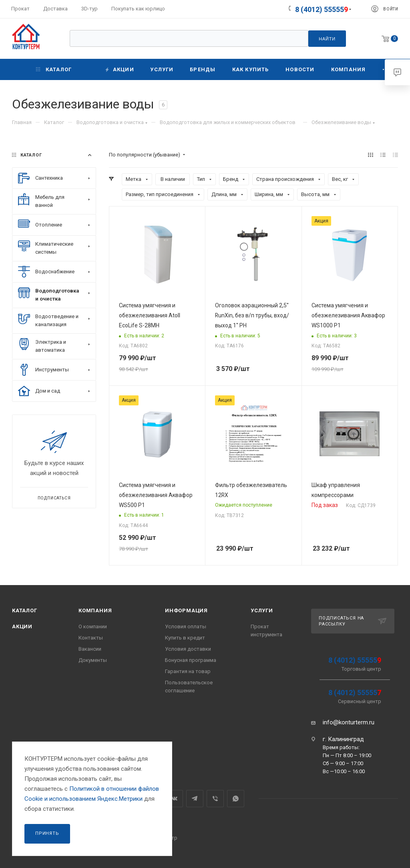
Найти (327, 39)
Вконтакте (174, 799)
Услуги (262, 610)
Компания (95, 610)
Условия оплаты (186, 626)
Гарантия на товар (188, 671)
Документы (93, 660)
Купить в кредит (185, 638)
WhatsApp (236, 799)
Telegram (195, 799)
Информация (186, 610)
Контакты (91, 638)
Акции (22, 626)
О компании (93, 626)
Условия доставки (188, 649)
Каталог (25, 610)
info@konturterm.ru (349, 722)
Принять (47, 833)
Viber (215, 799)
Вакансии (90, 649)
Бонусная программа (191, 660)
